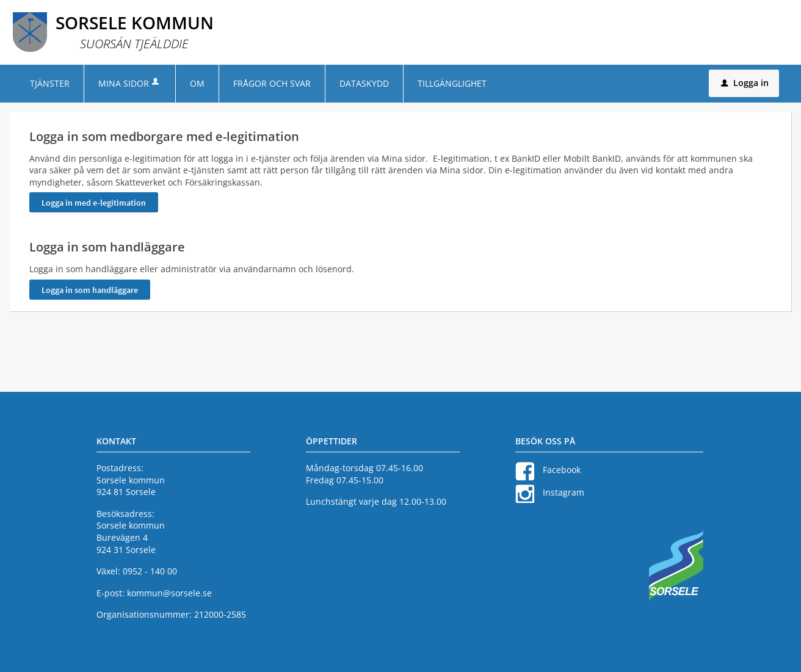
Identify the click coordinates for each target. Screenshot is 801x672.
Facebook (562, 470)
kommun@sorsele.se (169, 593)
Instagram (564, 492)
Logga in (745, 83)
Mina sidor (130, 83)
